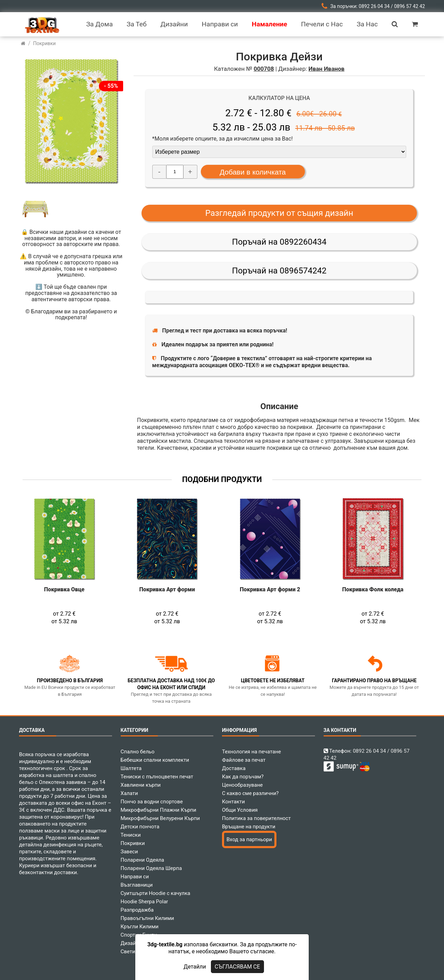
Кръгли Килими (140, 927)
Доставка (234, 768)
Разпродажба (137, 910)
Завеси (129, 852)
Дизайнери (134, 943)
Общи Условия (240, 810)
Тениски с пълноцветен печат (157, 777)
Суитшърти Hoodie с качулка (156, 893)
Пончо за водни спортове (152, 802)
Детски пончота (140, 827)
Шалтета (131, 768)
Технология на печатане (251, 752)
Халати (129, 793)
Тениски (131, 835)
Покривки (133, 843)
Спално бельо (138, 752)
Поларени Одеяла (143, 860)
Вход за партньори (249, 839)
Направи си (135, 877)
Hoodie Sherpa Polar (144, 902)
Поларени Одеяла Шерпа (151, 868)
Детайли (195, 967)
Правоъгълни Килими (147, 918)
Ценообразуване (242, 785)
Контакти (233, 802)
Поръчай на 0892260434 (279, 242)
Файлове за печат (244, 760)
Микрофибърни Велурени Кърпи (160, 818)
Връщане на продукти (249, 827)
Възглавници (137, 885)
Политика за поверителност (256, 818)
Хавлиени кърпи (141, 785)
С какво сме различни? (250, 793)
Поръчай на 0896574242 (279, 271)
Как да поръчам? (243, 777)
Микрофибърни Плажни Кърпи (159, 810)
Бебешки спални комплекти (155, 760)
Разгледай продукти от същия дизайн (279, 213)
